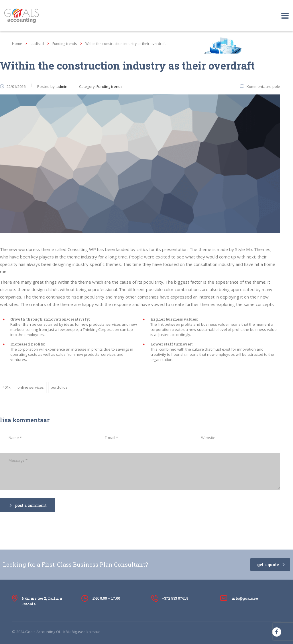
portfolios (59, 387)
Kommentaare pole (260, 86)
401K (7, 387)
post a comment (28, 505)
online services (31, 387)
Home (17, 44)
